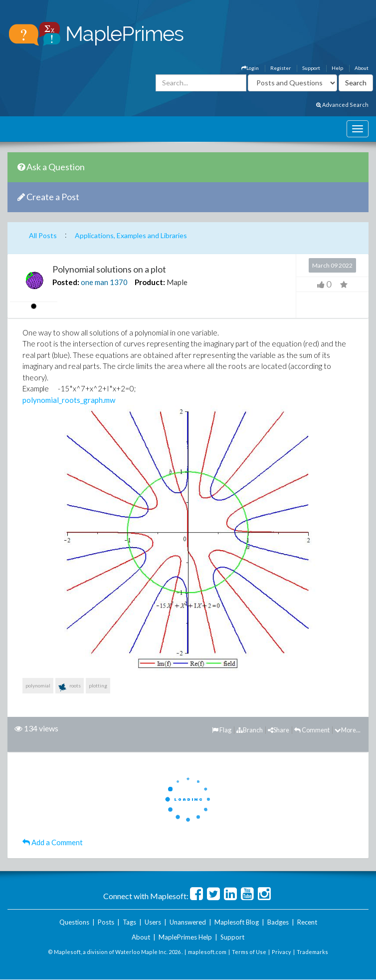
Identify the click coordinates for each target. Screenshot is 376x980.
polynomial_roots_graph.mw (69, 400)
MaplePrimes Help (185, 937)
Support (311, 68)
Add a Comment (53, 842)
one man (94, 282)
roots (70, 687)
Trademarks (312, 952)
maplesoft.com (207, 952)
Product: (150, 282)
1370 (119, 282)
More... (348, 730)
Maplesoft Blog (237, 922)
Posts (106, 922)
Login (250, 68)
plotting (98, 685)
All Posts (43, 235)
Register (281, 68)
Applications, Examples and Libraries (131, 235)
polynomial (38, 685)
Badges (278, 922)
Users (153, 922)
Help (337, 68)
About (362, 68)
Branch (250, 730)
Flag (222, 730)
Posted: (66, 282)
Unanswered (188, 922)
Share (279, 730)
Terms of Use (249, 952)
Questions (74, 922)
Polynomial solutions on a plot (109, 269)
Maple (177, 282)
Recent (307, 922)
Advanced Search (342, 105)
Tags (129, 922)
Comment (312, 730)
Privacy (282, 952)
